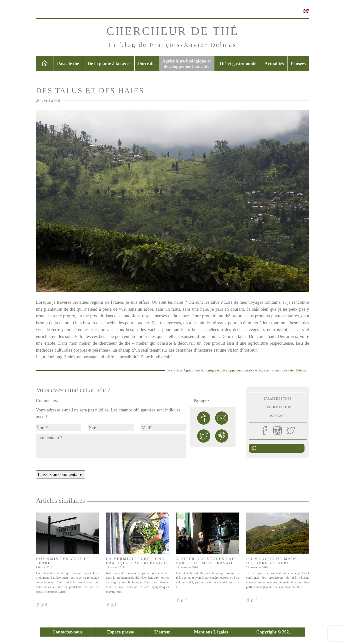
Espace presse (121, 632)
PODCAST (278, 416)
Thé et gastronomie (238, 64)
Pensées (298, 64)
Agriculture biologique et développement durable (187, 64)
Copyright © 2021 (274, 632)
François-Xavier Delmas (289, 370)
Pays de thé (68, 64)
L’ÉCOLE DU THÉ (278, 407)
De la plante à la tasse (109, 64)
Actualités (274, 64)
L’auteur (163, 632)
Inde (262, 370)
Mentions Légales (211, 632)
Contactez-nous (68, 632)
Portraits (147, 64)
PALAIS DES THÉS (278, 399)
